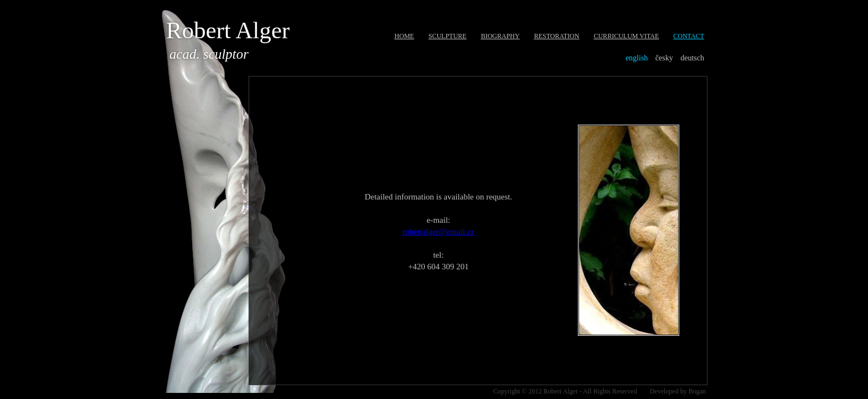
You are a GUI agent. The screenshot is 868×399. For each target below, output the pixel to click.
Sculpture (448, 36)
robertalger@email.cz (438, 232)
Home (404, 36)
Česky (664, 58)
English (637, 58)
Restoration (557, 36)
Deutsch (692, 58)
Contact (689, 36)
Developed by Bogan (678, 391)
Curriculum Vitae (626, 36)
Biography (500, 36)
